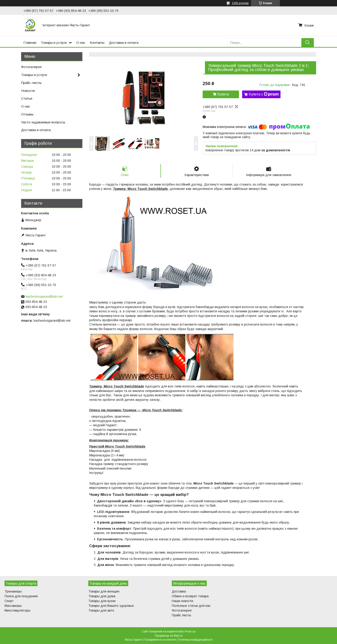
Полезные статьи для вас (191, 606)
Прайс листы (181, 615)
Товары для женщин (104, 591)
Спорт (9, 601)
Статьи (27, 98)
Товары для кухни (102, 601)
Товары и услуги (54, 43)
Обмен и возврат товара (190, 596)
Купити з (264, 94)
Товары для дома (102, 596)
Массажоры (13, 606)
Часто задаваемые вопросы (43, 122)
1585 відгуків (240, 3)
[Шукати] (308, 43)
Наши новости (182, 601)
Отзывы (27, 114)
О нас (81, 43)
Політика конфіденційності (195, 640)
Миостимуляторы (17, 610)
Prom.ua (190, 632)
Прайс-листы (31, 83)
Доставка (179, 591)
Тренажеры (13, 591)
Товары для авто (101, 610)
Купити (223, 94)
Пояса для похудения (21, 596)
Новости (28, 91)
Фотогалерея (31, 67)
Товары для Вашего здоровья (111, 606)
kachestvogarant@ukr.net (44, 296)
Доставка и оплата (124, 43)
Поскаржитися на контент (160, 640)
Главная (30, 43)
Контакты (97, 43)
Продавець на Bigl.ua (169, 636)
